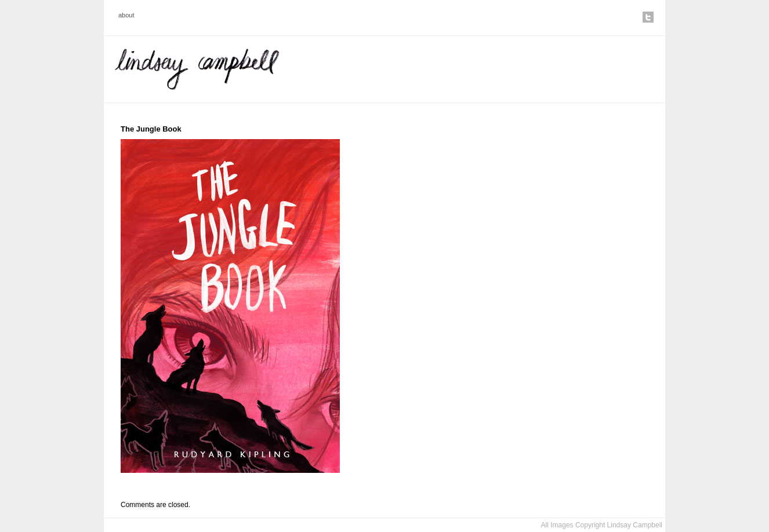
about (126, 15)
